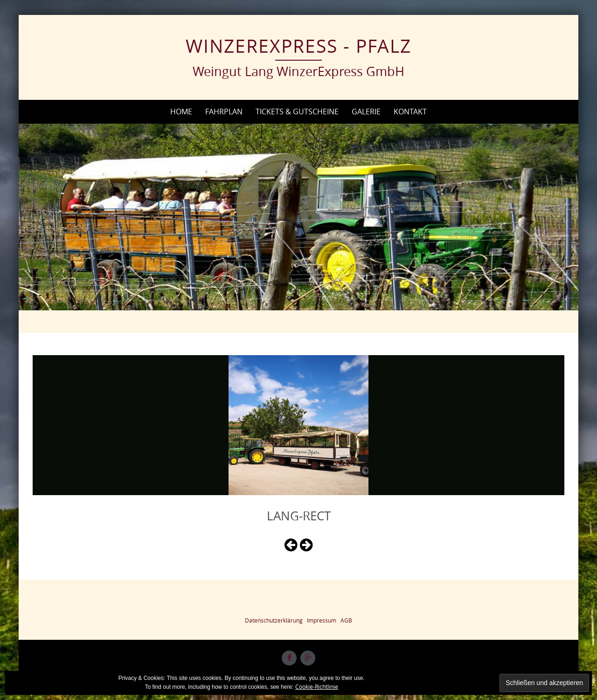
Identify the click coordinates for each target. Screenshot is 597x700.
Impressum (322, 620)
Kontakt (410, 112)
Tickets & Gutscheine (297, 112)
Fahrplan (224, 112)
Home (181, 112)
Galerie (366, 112)
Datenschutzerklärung (274, 620)
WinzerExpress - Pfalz (298, 46)
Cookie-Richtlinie (317, 686)
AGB (346, 620)
